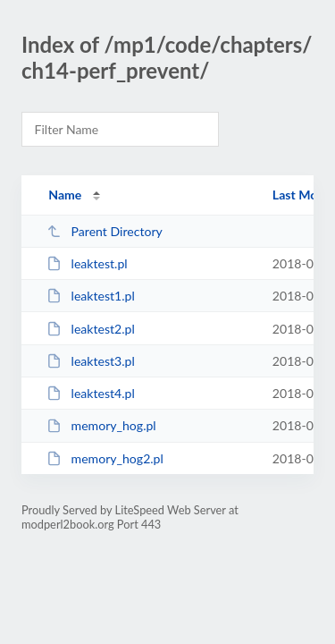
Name (65, 195)
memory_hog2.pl (105, 458)
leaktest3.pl (91, 361)
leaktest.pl (87, 263)
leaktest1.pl (91, 296)
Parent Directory (105, 231)
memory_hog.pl (101, 425)
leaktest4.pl (91, 393)
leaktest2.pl (91, 329)
